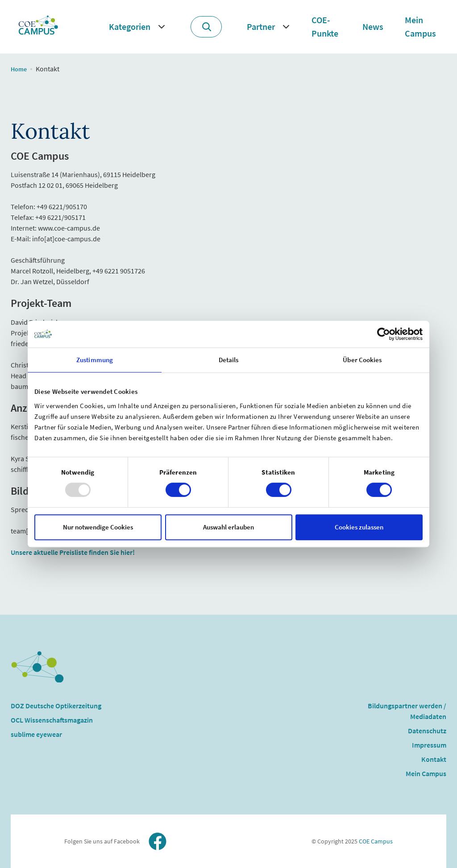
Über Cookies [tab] (362, 360)
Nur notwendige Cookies (98, 527)
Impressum (429, 745)
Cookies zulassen (359, 527)
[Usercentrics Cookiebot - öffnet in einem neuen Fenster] (384, 334)
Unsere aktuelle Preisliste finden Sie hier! (73, 552)
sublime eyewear (36, 734)
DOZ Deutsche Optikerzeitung (56, 706)
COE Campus (375, 841)
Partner (261, 27)
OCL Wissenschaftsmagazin (52, 720)
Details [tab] (229, 360)
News (373, 27)
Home (19, 69)
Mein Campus (420, 27)
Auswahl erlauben (228, 527)
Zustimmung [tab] (95, 360)
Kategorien (130, 27)
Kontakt (434, 759)
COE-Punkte (325, 27)
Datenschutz (427, 731)
